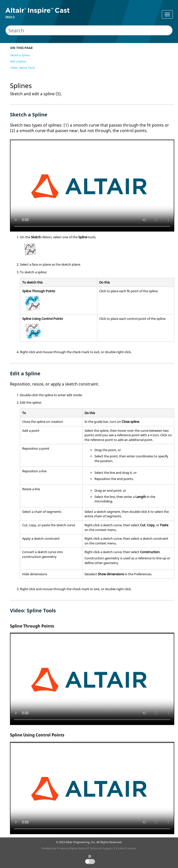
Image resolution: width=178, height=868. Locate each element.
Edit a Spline (18, 61)
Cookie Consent (126, 848)
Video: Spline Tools (23, 68)
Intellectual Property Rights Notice (64, 848)
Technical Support (101, 848)
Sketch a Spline (20, 55)
